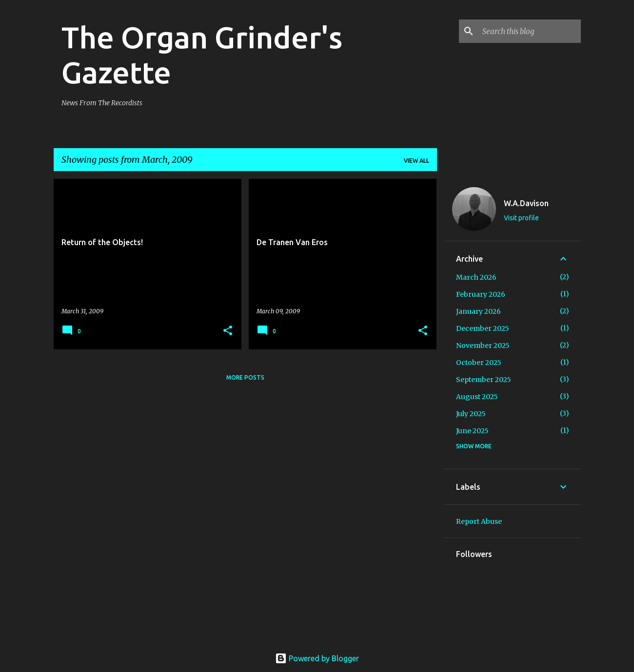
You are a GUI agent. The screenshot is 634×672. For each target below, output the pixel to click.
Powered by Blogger (317, 658)
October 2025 (479, 363)
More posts (245, 377)
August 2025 (477, 397)
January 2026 (478, 311)
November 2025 (483, 346)
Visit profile (521, 218)
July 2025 (471, 414)
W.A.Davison (526, 203)
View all (416, 161)
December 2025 (483, 328)
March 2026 (476, 277)
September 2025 (484, 380)
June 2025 (472, 431)
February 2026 (481, 294)
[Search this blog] (530, 31)
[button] (228, 331)
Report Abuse (479, 521)
